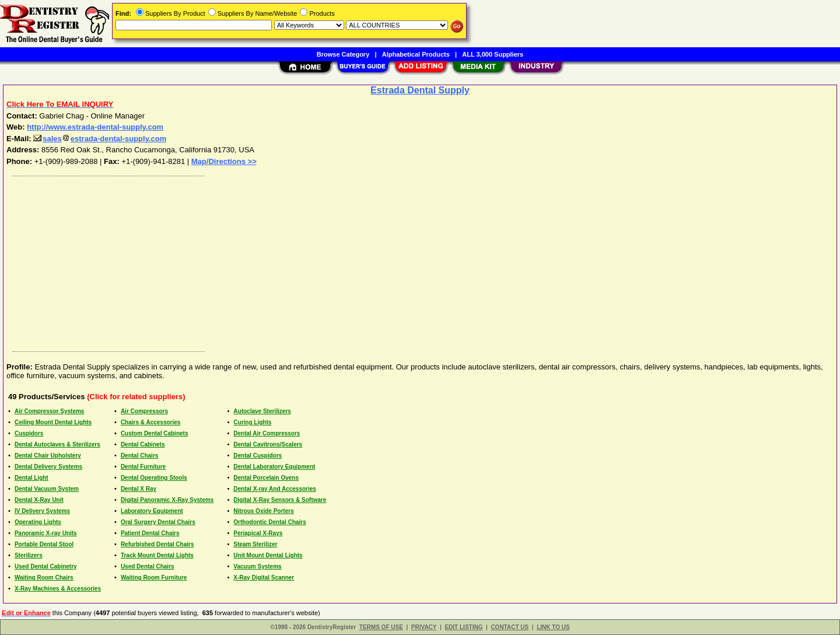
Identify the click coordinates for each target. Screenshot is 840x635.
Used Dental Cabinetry (46, 566)
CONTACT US (510, 627)
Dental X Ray (139, 489)
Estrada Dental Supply (420, 90)
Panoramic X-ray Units (46, 533)
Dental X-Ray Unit (39, 500)
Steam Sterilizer (255, 544)
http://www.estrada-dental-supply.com (95, 127)
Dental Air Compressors (267, 433)
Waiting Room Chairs (44, 578)
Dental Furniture (143, 467)
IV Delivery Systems (42, 511)
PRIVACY (424, 627)
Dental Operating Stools (154, 478)
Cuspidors (29, 433)
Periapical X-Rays (258, 533)
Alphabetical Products (416, 54)
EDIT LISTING (463, 627)
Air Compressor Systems (50, 411)
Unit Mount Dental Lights (268, 555)
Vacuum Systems (257, 566)
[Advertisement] (358, 261)
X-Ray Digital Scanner (264, 578)
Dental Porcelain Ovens (266, 478)
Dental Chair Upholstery (48, 456)
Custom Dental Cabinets (155, 433)
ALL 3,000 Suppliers (493, 54)
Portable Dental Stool (44, 544)
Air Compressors (144, 411)
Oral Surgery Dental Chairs (158, 522)
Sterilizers (29, 555)
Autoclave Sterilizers (262, 411)
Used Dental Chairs (148, 566)
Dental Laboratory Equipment (274, 467)
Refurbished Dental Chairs (157, 544)
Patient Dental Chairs (150, 533)
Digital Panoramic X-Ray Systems (167, 500)
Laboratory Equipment (152, 511)
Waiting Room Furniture (154, 578)
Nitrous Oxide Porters (263, 511)
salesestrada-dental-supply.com (100, 139)
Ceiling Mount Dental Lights (53, 422)
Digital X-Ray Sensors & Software (280, 500)
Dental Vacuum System (47, 489)
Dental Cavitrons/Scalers (268, 444)
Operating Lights (38, 522)
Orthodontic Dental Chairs (269, 522)
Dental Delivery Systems (48, 467)
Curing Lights (252, 422)
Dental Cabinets (143, 444)
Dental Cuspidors (258, 456)
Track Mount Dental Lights (157, 555)
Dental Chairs (139, 456)
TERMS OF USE (381, 627)
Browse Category (343, 54)
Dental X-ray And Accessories (275, 489)
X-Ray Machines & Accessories (58, 589)
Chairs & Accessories (150, 422)
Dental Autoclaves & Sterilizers (57, 444)
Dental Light (32, 478)
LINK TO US (553, 627)
